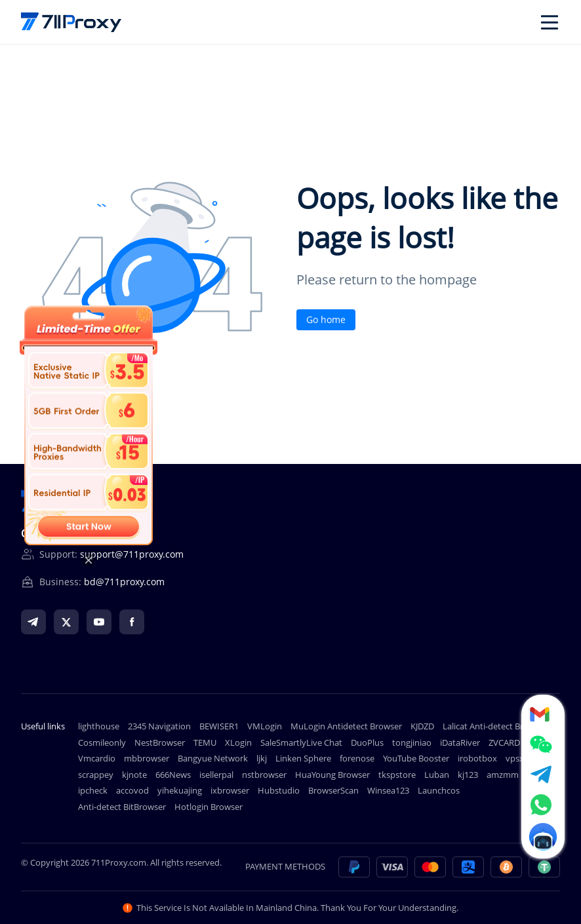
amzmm (503, 775)
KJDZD (422, 726)
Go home (326, 319)
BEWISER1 (219, 726)
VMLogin (265, 726)
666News (173, 775)
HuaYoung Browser (332, 775)
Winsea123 (388, 790)
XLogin (238, 742)
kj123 (468, 775)
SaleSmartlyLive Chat (301, 742)
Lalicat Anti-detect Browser (495, 726)
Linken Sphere (303, 758)
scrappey (96, 775)
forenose (357, 758)
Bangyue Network (213, 758)
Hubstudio (279, 790)
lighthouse (99, 726)
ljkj (262, 758)
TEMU (205, 742)
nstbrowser (264, 775)
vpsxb (517, 758)
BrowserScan (333, 790)
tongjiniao (412, 742)
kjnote (134, 775)
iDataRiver (460, 742)
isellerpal (216, 775)
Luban (437, 775)
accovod (132, 790)
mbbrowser (147, 758)
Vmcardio (97, 758)
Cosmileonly (102, 742)
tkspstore (397, 775)
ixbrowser (230, 790)
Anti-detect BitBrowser (122, 807)
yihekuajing (180, 790)
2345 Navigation (159, 726)
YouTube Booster (416, 758)
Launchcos (439, 790)
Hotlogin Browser (209, 807)
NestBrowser (160, 742)
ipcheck (93, 790)
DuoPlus (367, 742)
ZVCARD (504, 742)
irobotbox (477, 758)
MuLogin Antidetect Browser (346, 726)
